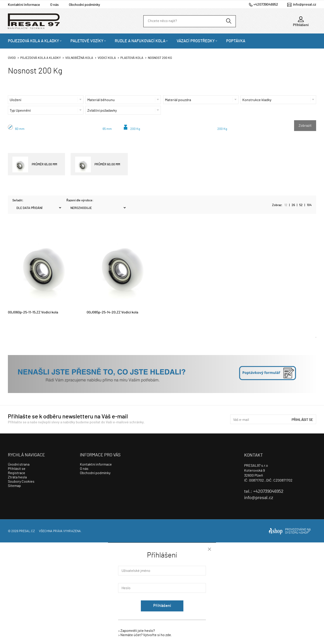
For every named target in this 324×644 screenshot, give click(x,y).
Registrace (17, 473)
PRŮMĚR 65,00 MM (35, 164)
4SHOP (304, 533)
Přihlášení (162, 606)
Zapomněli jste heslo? (138, 631)
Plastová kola (132, 58)
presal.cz (27, 531)
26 (293, 205)
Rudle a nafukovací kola (140, 41)
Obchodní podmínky (84, 5)
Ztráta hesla (17, 477)
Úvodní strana (19, 464)
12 (286, 205)
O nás (54, 5)
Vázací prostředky (196, 41)
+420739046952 (266, 4)
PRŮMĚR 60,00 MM (98, 164)
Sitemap (14, 486)
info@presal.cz (305, 4)
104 (309, 205)
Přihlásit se (302, 420)
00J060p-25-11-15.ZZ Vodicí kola (33, 312)
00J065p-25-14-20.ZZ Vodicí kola (112, 312)
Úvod (12, 58)
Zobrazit (305, 126)
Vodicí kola (107, 58)
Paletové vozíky (87, 41)
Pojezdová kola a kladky (34, 41)
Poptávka (236, 41)
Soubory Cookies (21, 482)
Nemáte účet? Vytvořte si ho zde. (146, 635)
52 (301, 205)
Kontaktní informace (24, 5)
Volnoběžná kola (79, 58)
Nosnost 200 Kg (160, 58)
